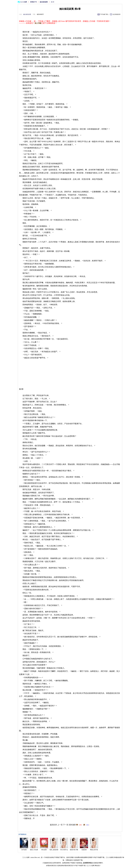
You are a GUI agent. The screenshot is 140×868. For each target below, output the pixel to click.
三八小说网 (24, 2)
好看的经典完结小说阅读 (54, 866)
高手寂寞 (24, 850)
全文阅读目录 (117, 14)
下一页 (66, 825)
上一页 (60, 825)
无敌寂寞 (84, 850)
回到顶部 (72, 825)
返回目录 (53, 825)
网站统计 (98, 866)
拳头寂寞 (44, 850)
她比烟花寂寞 (44, 2)
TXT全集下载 (104, 14)
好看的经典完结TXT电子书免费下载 (74, 866)
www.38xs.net (35, 857)
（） (80, 825)
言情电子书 (34, 2)
